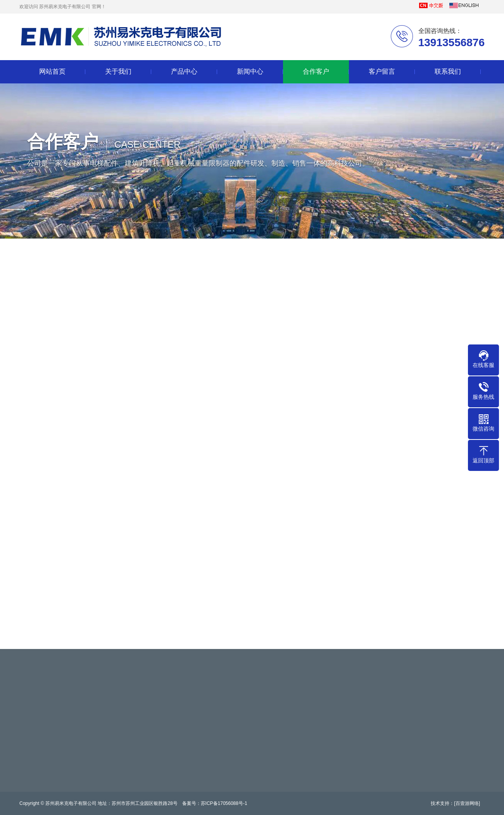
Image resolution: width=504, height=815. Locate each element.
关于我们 (118, 72)
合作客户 (316, 72)
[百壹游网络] (467, 803)
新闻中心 (250, 72)
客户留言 (382, 72)
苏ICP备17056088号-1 (224, 803)
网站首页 (52, 72)
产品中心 (184, 72)
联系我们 (448, 72)
